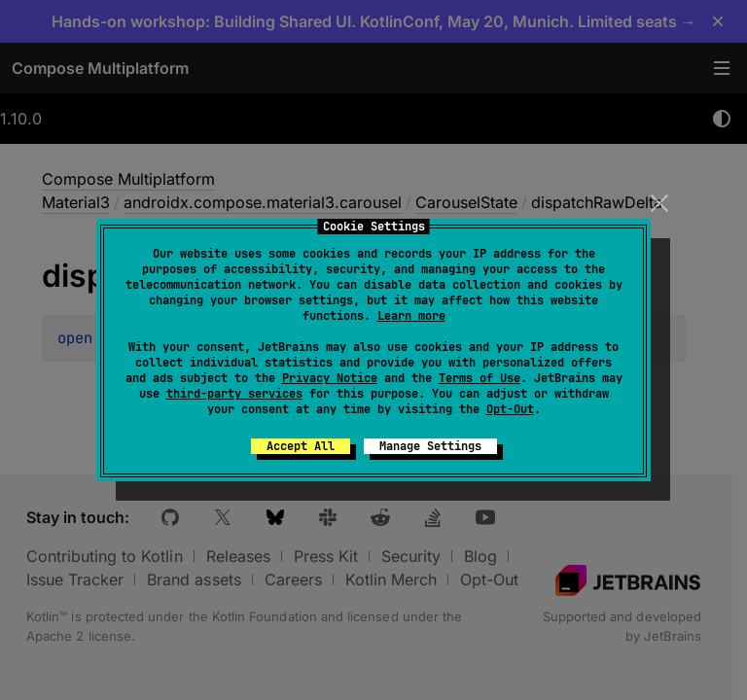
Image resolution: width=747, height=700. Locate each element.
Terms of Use (480, 378)
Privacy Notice (330, 378)
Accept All (301, 446)
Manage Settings (430, 446)
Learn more (411, 316)
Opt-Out (510, 409)
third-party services (234, 394)
